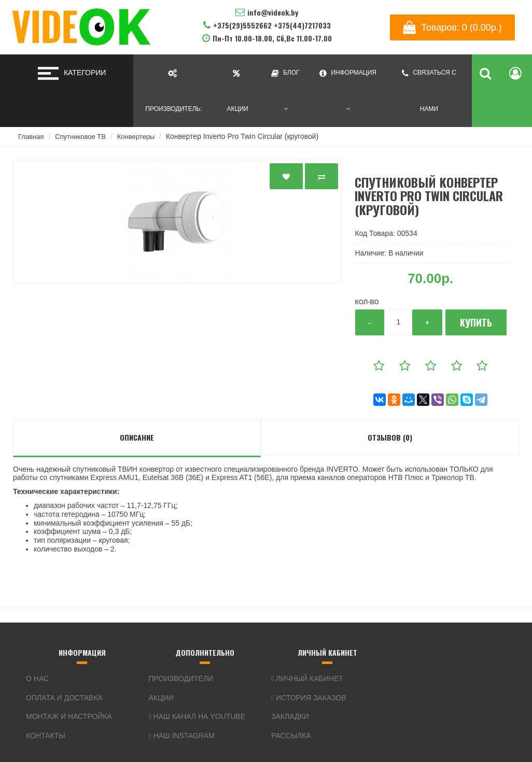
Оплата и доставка (64, 698)
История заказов (309, 698)
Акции (161, 698)
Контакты (46, 736)
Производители (181, 679)
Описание (137, 437)
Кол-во (367, 302)
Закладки (290, 716)
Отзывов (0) (390, 437)
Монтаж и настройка (69, 716)
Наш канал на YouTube (197, 716)
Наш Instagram (182, 736)
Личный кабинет (307, 679)
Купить (476, 322)
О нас (37, 679)
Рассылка (291, 736)
